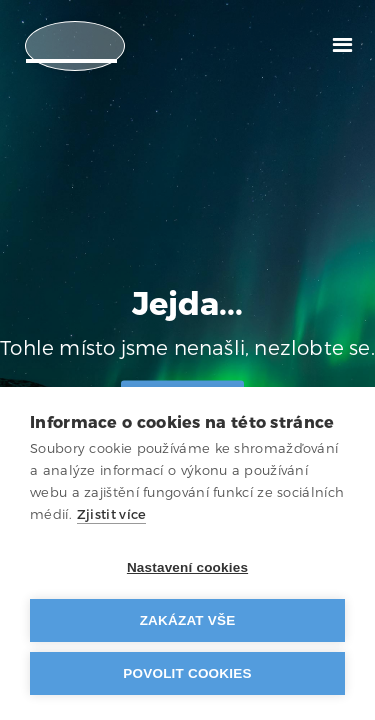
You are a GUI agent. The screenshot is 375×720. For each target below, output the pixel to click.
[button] (342, 42)
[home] (75, 46)
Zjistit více (112, 514)
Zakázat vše (188, 620)
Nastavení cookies (187, 567)
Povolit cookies (187, 673)
